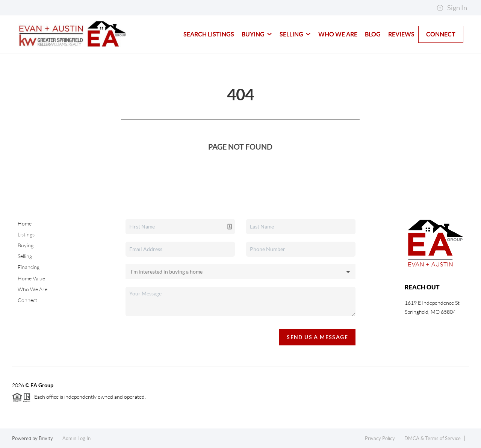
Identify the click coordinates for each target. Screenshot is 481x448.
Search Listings (209, 34)
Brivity (46, 438)
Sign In (452, 8)
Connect (441, 34)
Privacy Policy (380, 438)
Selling (295, 34)
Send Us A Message (317, 337)
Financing (29, 267)
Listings (26, 235)
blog (373, 34)
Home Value (31, 278)
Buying (257, 34)
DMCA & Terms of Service (433, 438)
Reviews (401, 34)
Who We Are (338, 34)
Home (25, 224)
